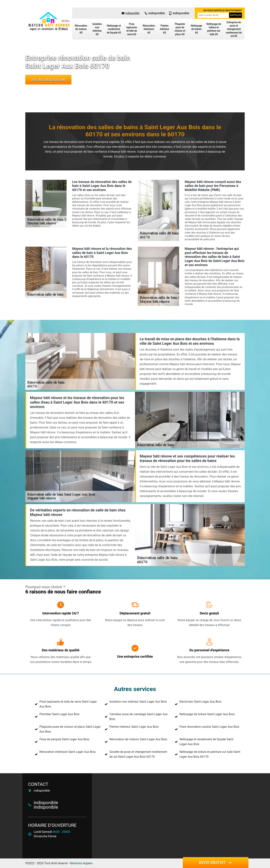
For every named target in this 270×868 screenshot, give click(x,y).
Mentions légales (81, 863)
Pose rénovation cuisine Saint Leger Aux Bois (209, 727)
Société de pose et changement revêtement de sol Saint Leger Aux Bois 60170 (138, 754)
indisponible (130, 13)
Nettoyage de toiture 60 (196, 29)
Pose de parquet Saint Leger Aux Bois (64, 739)
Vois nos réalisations (48, 80)
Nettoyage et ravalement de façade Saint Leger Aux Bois (206, 742)
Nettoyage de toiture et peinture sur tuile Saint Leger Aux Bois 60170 (210, 754)
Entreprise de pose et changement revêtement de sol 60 (234, 29)
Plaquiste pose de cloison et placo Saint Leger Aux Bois (70, 729)
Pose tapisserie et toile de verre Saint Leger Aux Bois (68, 704)
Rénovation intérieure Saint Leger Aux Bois (68, 752)
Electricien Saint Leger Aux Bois (200, 702)
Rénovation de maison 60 (81, 29)
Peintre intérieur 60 (165, 29)
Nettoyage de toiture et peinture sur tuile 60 (214, 29)
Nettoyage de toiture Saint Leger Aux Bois (207, 714)
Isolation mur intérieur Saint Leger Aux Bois (138, 702)
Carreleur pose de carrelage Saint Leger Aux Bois (138, 717)
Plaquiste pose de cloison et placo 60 (180, 29)
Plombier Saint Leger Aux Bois (59, 714)
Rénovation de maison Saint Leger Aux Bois (138, 739)
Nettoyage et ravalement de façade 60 (114, 29)
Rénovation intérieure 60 (149, 29)
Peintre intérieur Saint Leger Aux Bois (134, 727)
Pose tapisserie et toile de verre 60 (132, 29)
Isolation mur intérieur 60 (97, 29)
